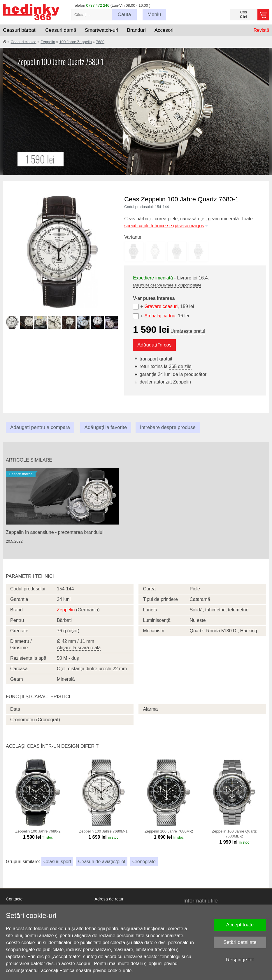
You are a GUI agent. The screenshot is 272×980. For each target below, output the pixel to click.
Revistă (261, 30)
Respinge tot (240, 960)
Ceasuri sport (57, 862)
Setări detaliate (240, 942)
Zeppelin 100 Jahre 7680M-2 (169, 831)
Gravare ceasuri (161, 306)
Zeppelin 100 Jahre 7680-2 (38, 831)
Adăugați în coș (154, 345)
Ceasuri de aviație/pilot (102, 862)
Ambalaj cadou (160, 316)
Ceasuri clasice (23, 42)
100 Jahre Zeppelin (75, 42)
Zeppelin (48, 42)
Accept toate (240, 925)
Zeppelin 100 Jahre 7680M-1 (103, 831)
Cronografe (144, 862)
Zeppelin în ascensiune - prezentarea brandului (55, 532)
